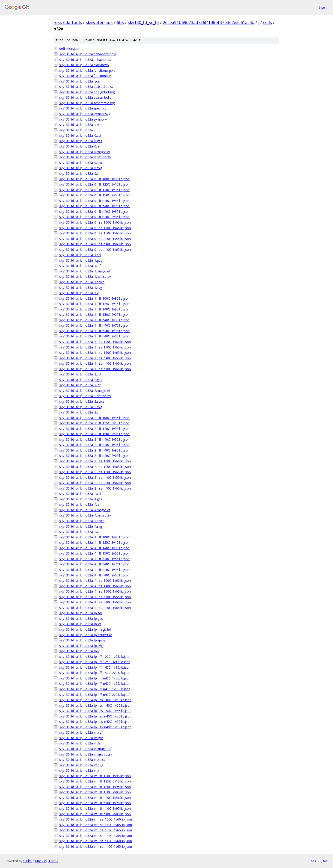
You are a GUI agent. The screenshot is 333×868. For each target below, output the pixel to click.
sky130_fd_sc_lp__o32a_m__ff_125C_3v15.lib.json (95, 781)
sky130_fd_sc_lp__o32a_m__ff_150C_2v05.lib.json (95, 792)
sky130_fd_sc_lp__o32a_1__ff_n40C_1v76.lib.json (94, 325)
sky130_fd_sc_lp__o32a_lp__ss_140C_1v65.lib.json (95, 705)
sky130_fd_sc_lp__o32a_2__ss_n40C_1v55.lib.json (95, 477)
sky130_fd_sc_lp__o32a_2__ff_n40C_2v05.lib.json (94, 456)
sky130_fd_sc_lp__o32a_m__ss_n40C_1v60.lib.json (96, 841)
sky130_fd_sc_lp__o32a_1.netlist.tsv (85, 276)
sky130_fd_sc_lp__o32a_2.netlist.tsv (85, 396)
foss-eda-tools (68, 22)
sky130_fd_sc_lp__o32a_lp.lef (80, 624)
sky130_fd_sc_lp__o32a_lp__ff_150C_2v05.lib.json (95, 673)
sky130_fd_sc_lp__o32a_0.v (79, 173)
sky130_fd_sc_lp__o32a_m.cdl (81, 732)
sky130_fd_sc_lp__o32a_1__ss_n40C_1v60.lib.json (95, 363)
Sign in (324, 7)
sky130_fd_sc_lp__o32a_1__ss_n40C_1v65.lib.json (95, 369)
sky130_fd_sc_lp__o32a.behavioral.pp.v (88, 54)
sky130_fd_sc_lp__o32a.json (80, 81)
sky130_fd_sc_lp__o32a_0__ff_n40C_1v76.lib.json (94, 206)
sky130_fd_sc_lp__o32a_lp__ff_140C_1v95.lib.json (95, 667)
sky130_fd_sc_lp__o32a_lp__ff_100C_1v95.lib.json (95, 657)
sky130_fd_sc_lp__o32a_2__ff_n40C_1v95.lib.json (94, 450)
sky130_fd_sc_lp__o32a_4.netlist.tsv (85, 515)
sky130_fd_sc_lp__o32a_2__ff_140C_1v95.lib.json (94, 429)
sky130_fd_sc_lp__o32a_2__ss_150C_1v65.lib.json (95, 472)
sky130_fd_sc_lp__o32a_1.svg (81, 288)
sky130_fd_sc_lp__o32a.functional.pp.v (87, 70)
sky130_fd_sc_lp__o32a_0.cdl (80, 135)
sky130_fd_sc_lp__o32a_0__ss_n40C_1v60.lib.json (95, 244)
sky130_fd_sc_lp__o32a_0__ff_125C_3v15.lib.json (94, 184)
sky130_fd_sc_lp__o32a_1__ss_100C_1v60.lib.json (95, 342)
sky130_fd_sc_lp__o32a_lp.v (79, 651)
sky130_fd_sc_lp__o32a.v (77, 130)
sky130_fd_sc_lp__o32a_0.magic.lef (85, 152)
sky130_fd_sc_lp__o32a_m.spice (82, 760)
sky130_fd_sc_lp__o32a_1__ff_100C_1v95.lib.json (94, 298)
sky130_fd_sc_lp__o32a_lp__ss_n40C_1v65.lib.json (95, 727)
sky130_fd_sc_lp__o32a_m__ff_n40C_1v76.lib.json (95, 803)
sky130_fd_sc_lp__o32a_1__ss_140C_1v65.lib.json (95, 347)
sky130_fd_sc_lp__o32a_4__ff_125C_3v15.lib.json (94, 542)
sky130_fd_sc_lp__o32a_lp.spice (82, 640)
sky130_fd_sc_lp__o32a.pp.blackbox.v (86, 87)
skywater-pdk (99, 22)
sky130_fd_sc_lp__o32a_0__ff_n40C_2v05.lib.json (94, 217)
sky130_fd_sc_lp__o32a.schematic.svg (87, 103)
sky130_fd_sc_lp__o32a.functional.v (85, 76)
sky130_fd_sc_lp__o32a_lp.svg (81, 646)
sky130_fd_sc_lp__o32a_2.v (79, 412)
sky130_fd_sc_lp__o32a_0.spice (82, 163)
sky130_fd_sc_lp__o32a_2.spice (82, 401)
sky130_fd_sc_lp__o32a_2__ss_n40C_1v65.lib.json (95, 488)
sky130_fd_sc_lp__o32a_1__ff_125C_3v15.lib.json (94, 304)
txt (314, 861)
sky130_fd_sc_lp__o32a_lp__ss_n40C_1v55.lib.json (95, 716)
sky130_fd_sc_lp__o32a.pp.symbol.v (85, 97)
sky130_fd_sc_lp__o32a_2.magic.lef (85, 391)
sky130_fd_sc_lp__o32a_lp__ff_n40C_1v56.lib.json (95, 678)
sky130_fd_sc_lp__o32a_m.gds (81, 738)
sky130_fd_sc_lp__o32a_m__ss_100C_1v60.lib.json (96, 819)
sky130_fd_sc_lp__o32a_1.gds (81, 260)
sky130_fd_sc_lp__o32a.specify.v (83, 108)
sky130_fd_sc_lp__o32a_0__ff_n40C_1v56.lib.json (94, 201)
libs (120, 22)
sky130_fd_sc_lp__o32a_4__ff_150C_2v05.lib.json (94, 553)
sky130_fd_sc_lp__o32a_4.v (79, 532)
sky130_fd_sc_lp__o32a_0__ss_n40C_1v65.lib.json (95, 249)
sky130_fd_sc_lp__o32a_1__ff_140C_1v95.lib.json (94, 309)
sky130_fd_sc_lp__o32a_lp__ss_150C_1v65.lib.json (95, 711)
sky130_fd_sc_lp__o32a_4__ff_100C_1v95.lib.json (94, 537)
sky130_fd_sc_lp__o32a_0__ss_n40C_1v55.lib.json (95, 239)
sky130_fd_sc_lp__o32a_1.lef (80, 266)
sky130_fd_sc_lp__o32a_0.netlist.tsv (85, 157)
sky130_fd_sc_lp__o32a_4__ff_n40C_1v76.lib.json (94, 564)
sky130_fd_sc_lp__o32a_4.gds (81, 499)
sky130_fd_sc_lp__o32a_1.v (79, 293)
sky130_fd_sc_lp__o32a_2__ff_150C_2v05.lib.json (94, 434)
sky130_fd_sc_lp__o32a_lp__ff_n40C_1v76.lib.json (95, 683)
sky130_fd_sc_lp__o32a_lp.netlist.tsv (85, 635)
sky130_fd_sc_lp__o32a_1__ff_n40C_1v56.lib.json (94, 320)
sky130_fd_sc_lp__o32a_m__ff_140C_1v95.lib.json (95, 787)
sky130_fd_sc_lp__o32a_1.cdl (80, 255)
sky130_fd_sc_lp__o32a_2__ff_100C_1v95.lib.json (94, 418)
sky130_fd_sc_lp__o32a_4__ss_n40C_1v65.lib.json (95, 608)
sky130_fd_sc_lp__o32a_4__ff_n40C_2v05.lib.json (94, 575)
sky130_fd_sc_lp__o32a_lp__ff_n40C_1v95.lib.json (95, 689)
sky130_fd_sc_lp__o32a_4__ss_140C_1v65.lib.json (95, 586)
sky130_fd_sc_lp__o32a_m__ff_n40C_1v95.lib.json (95, 808)
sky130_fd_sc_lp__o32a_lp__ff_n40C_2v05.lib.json (95, 695)
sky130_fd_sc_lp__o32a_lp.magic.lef (85, 629)
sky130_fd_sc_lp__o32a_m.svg (81, 765)
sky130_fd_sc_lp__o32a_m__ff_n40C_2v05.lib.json (95, 814)
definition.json (70, 49)
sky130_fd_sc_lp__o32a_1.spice (82, 282)
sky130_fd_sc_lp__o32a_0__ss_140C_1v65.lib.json (95, 228)
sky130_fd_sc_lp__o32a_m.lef (80, 743)
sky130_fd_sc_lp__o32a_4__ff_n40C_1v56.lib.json (94, 559)
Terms (53, 861)
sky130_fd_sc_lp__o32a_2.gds (81, 380)
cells (268, 22)
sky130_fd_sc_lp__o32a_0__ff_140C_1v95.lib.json (94, 190)
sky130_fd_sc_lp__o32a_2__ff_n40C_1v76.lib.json (94, 445)
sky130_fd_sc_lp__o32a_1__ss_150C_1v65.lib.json (95, 353)
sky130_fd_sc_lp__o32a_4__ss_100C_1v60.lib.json (95, 580)
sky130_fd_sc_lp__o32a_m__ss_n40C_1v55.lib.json (96, 836)
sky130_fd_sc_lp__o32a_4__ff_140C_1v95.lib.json (94, 548)
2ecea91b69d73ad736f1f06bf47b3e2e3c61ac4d (209, 22)
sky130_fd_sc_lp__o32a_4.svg (81, 526)
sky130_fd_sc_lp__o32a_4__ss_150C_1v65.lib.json (95, 591)
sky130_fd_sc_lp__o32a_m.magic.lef (85, 749)
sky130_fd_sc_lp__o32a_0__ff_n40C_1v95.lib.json (94, 211)
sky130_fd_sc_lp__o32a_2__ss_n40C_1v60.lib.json (95, 483)
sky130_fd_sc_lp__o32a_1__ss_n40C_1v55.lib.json (95, 358)
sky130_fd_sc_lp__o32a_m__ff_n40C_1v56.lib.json (95, 798)
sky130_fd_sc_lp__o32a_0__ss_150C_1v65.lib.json (95, 233)
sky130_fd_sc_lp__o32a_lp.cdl (80, 613)
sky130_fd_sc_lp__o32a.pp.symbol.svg (87, 92)
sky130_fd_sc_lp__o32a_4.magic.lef (85, 510)
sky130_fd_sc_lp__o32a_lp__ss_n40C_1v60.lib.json (95, 722)
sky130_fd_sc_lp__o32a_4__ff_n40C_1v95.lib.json (94, 570)
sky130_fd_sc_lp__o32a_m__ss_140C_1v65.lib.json (96, 825)
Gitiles (28, 861)
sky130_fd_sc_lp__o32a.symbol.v (83, 119)
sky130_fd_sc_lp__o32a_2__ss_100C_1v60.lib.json (95, 461)
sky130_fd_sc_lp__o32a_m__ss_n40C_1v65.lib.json (96, 846)
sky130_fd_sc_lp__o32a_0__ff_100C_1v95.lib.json (94, 179)
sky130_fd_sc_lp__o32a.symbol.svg (85, 114)
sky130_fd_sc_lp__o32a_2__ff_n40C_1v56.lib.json (94, 439)
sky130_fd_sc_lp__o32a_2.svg (81, 407)
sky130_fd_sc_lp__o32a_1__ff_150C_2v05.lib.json (94, 314)
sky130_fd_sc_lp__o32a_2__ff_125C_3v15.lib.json (94, 423)
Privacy (40, 861)
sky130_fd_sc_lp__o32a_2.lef (80, 385)
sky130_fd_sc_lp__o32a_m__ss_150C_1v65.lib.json (96, 830)
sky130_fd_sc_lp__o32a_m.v (79, 770)
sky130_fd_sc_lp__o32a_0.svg (81, 168)
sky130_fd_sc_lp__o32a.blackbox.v (84, 65)
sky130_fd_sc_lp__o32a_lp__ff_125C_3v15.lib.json (95, 662)
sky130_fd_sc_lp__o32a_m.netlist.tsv (86, 754)
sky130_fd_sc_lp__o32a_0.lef (80, 146)
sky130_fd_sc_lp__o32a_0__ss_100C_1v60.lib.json (95, 222)
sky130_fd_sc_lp (143, 22)
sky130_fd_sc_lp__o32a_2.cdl (80, 374)
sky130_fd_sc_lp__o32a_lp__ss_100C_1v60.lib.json (95, 700)
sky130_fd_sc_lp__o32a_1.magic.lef (85, 271)
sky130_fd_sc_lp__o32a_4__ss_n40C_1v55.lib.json (95, 597)
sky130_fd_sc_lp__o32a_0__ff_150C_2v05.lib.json (94, 195)
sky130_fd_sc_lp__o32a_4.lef (80, 504)
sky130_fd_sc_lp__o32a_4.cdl (80, 494)
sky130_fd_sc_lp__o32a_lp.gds (81, 619)
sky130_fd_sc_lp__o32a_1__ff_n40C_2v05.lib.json (94, 336)
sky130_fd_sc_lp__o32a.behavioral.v (85, 60)
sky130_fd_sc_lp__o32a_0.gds (81, 141)
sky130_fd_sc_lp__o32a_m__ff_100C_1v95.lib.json (95, 776)
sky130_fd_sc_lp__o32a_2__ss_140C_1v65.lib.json (95, 467)
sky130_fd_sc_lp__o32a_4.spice (82, 521)
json (325, 861)
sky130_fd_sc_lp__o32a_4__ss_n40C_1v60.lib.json (95, 602)
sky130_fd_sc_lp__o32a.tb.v (79, 125)
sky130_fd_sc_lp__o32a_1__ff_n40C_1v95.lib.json (94, 331)
